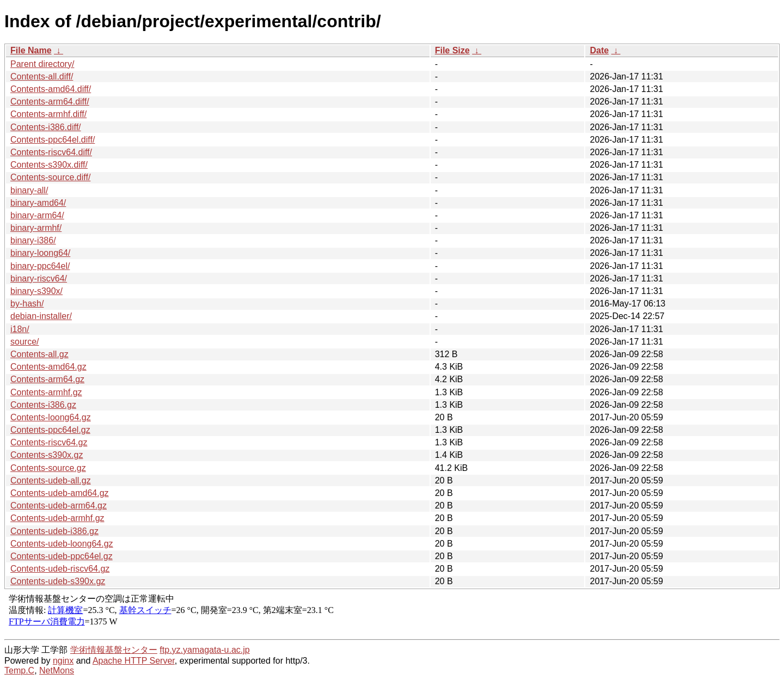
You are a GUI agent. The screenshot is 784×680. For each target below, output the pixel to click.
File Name (31, 50)
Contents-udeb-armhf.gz (57, 518)
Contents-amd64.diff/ (51, 89)
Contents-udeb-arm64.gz (59, 506)
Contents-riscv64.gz (49, 442)
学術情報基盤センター (114, 650)
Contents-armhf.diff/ (48, 114)
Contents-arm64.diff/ (50, 102)
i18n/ (20, 329)
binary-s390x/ (36, 291)
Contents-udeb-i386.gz (54, 531)
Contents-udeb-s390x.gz (58, 581)
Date (599, 50)
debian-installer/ (41, 316)
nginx (63, 661)
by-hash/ (27, 304)
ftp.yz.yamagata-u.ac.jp (204, 650)
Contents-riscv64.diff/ (51, 152)
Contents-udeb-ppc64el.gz (62, 556)
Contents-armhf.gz (46, 392)
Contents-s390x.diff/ (49, 165)
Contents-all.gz (39, 354)
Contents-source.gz (48, 468)
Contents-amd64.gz (48, 367)
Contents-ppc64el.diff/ (53, 140)
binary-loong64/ (40, 253)
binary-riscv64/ (39, 278)
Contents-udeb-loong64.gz (62, 544)
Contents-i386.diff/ (46, 127)
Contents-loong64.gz (51, 417)
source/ (24, 342)
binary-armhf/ (36, 228)
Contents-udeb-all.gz (51, 480)
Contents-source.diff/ (50, 177)
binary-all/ (29, 190)
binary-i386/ (33, 240)
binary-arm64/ (37, 215)
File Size (452, 50)
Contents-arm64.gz (47, 379)
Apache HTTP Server (134, 661)
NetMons (57, 670)
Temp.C (19, 670)
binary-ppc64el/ (40, 266)
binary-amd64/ (38, 203)
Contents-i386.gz (43, 405)
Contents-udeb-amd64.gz (60, 493)
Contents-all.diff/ (42, 76)
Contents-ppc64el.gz (50, 430)
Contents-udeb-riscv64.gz (60, 569)
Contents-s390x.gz (47, 455)
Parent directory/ (42, 64)
